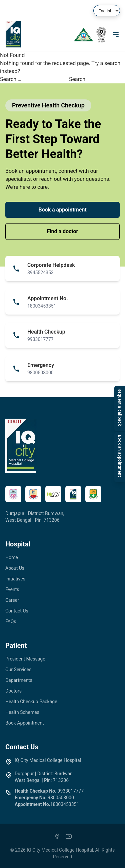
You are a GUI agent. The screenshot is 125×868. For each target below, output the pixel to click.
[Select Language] (107, 11)
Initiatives (15, 579)
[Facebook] (57, 836)
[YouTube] (69, 836)
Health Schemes (22, 712)
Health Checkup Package (31, 702)
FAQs (11, 621)
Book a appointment (62, 210)
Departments (19, 680)
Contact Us (17, 611)
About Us (15, 568)
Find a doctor (63, 231)
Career (12, 600)
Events (12, 589)
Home (12, 557)
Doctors (13, 691)
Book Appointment (25, 723)
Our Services (18, 670)
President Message (25, 659)
